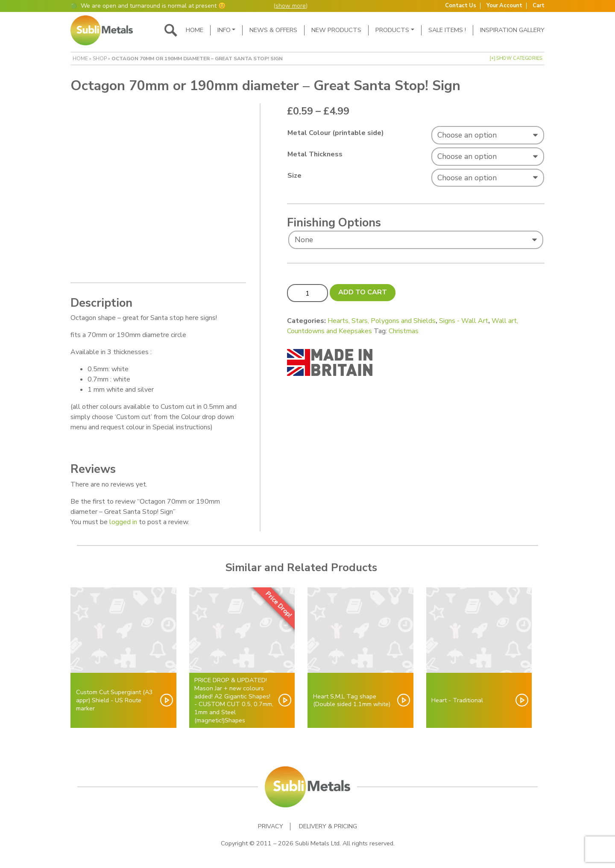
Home (195, 30)
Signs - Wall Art (464, 321)
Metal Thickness (315, 154)
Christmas (404, 331)
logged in (123, 522)
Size (294, 176)
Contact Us (461, 6)
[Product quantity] (307, 293)
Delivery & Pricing (328, 826)
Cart (539, 6)
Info (224, 30)
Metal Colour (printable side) (336, 133)
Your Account (504, 6)
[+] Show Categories (516, 58)
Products (392, 30)
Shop (100, 59)
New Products (336, 30)
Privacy (271, 826)
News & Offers (273, 30)
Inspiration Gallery (512, 30)
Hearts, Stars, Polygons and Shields (382, 321)
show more (291, 6)
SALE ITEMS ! (447, 30)
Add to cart (363, 292)
